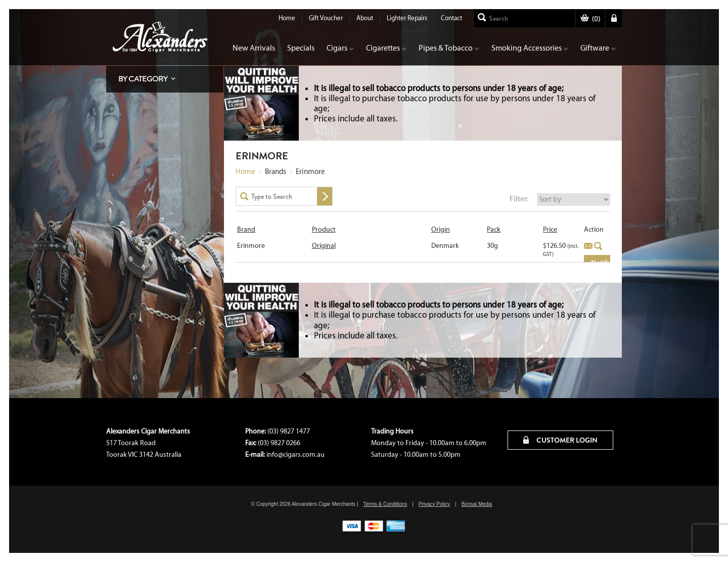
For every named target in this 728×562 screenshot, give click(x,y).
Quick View (598, 246)
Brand (246, 229)
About (365, 18)
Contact (451, 18)
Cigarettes (386, 48)
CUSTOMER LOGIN (560, 440)
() (590, 19)
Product (324, 229)
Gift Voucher (326, 18)
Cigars (340, 48)
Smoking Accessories (530, 48)
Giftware (598, 48)
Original (324, 246)
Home (287, 18)
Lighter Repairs (407, 18)
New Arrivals (254, 48)
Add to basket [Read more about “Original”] (588, 246)
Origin (441, 229)
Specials (301, 48)
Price (550, 229)
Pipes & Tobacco (449, 48)
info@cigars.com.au (295, 455)
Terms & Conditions (385, 504)
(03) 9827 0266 (279, 443)
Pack (494, 229)
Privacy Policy (434, 504)
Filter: (519, 199)
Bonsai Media (477, 504)
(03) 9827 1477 (289, 431)
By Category (143, 79)
